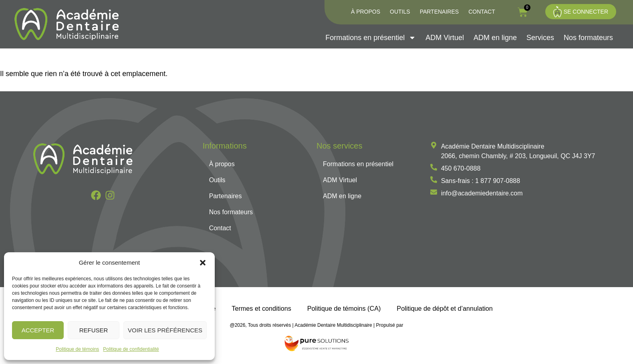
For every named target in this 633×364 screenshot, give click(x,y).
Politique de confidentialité (131, 349)
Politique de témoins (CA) (344, 308)
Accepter (38, 330)
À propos (366, 12)
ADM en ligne (495, 38)
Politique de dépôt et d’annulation (445, 308)
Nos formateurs (588, 38)
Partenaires (439, 12)
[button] (203, 263)
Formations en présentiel (371, 38)
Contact (482, 12)
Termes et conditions (261, 308)
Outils (400, 12)
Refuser (94, 330)
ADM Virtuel (445, 38)
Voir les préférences (165, 330)
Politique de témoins (77, 349)
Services (540, 38)
